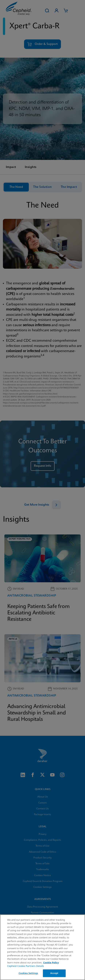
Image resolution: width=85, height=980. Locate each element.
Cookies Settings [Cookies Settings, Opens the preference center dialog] (28, 973)
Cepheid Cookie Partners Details (26, 966)
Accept (54, 973)
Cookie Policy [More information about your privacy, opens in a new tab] (51, 962)
